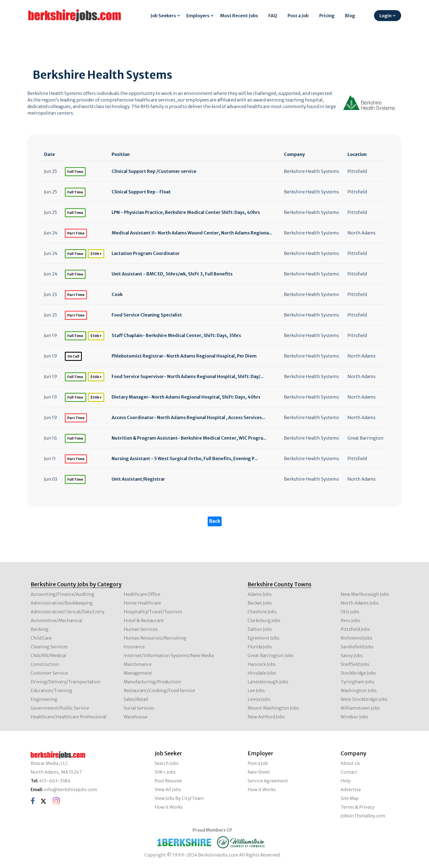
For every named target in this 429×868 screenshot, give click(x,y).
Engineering (44, 699)
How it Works (169, 807)
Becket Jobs (260, 603)
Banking (40, 629)
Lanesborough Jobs (268, 682)
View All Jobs (168, 789)
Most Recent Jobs (239, 16)
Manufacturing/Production (152, 682)
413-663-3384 (55, 781)
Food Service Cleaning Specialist (147, 315)
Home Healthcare (142, 603)
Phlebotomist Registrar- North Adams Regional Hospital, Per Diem (184, 356)
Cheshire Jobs (262, 612)
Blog (350, 16)
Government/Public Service (60, 708)
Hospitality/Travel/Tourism (153, 612)
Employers (198, 16)
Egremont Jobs (263, 638)
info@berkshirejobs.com (70, 789)
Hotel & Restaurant (144, 620)
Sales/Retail (136, 699)
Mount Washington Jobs (273, 708)
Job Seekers (163, 16)
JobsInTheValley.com (363, 816)
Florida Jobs (260, 647)
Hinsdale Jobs (262, 673)
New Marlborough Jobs (365, 594)
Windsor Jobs (354, 717)
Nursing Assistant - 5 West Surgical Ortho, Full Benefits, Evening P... (185, 458)
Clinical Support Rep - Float (141, 192)
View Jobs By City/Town (179, 798)
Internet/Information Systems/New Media (169, 655)
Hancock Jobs (262, 664)
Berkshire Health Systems (311, 171)
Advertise (351, 789)
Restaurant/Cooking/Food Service (159, 690)
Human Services (141, 629)
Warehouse (136, 717)
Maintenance (138, 664)
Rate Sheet (259, 772)
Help (346, 781)
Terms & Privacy (358, 807)
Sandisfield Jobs (357, 647)
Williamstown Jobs (360, 708)
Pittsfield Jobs (355, 629)
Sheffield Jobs (355, 664)
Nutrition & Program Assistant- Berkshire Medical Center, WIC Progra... (189, 438)
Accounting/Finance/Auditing (63, 594)
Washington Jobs (359, 690)
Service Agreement (268, 781)
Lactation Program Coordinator (146, 253)
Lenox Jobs (259, 699)
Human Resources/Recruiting (155, 638)
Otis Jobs (350, 612)
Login (385, 16)
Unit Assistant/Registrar (138, 479)
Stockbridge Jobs (358, 673)
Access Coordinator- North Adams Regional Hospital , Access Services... (188, 417)
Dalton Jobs (260, 629)
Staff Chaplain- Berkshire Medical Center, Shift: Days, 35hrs (176, 335)
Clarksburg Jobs (264, 620)
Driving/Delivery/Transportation (66, 682)
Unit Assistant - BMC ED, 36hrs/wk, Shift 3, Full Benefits (172, 274)
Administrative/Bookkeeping (62, 603)
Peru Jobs (350, 620)
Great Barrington (366, 438)
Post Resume (168, 781)
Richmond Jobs (356, 638)
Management (138, 673)
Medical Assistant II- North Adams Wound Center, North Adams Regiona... (192, 233)
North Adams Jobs (360, 603)
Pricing (327, 16)
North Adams (362, 233)
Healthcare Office (142, 594)
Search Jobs (167, 763)
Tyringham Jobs (357, 682)
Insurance (134, 647)
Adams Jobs (260, 594)
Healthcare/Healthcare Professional (69, 717)
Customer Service (49, 673)
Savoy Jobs (352, 655)
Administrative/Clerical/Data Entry (68, 612)
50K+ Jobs (165, 772)
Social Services (139, 708)
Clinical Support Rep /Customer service (154, 171)
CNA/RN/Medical (48, 655)
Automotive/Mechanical (56, 620)
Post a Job (298, 16)
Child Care (41, 638)
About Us (350, 763)
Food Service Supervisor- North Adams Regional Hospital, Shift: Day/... (188, 376)
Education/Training (51, 690)
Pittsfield (357, 171)
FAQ (273, 16)
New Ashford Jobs (266, 717)
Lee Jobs (256, 690)
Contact (349, 772)
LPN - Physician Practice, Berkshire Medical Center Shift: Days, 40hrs (186, 212)
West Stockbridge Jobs (364, 699)
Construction (45, 664)
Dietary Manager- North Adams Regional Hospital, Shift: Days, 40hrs (186, 397)
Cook (117, 294)
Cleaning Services (49, 647)
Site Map (350, 798)
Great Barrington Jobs (271, 655)
